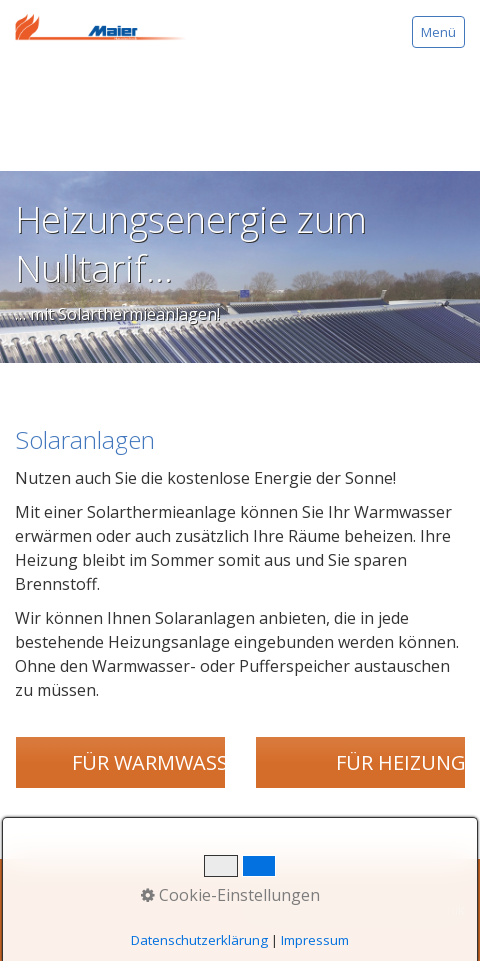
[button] (161, 762)
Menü (438, 32)
